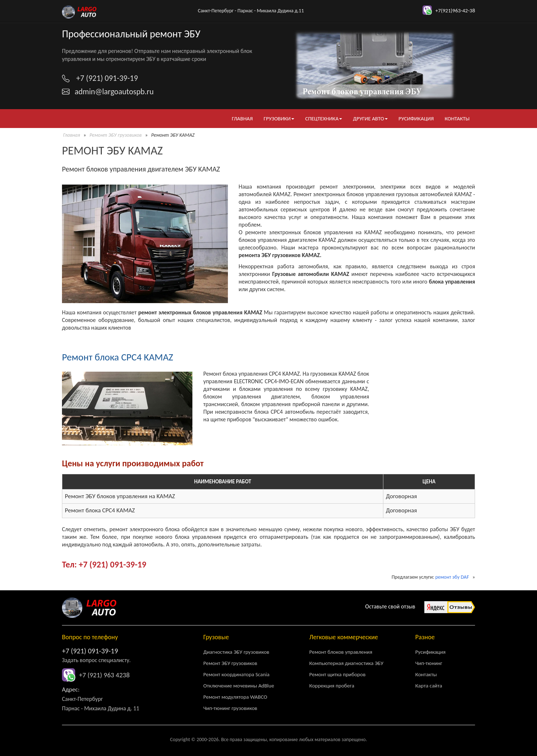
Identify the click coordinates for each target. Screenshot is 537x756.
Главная (242, 119)
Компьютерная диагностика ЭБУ (347, 663)
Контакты (457, 119)
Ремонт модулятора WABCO (235, 697)
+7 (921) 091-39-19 (90, 651)
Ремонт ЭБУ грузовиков (116, 135)
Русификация (416, 119)
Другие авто (370, 119)
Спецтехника (324, 119)
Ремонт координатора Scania (236, 674)
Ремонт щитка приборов (338, 674)
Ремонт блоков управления (341, 652)
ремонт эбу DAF (452, 577)
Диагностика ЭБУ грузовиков (236, 652)
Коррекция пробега (332, 686)
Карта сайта (429, 686)
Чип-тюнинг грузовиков (230, 708)
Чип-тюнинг (429, 663)
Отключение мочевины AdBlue (239, 686)
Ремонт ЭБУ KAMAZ (112, 151)
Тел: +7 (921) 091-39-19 (104, 564)
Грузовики (279, 119)
